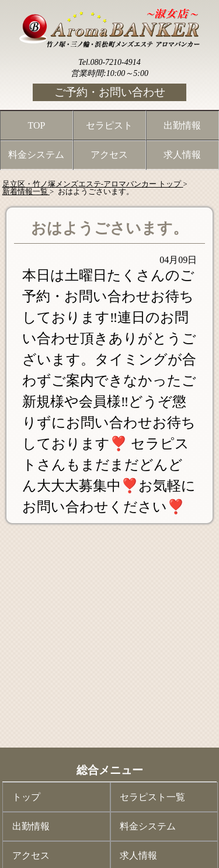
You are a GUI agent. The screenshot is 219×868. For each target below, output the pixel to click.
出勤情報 (182, 125)
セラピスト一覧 (152, 797)
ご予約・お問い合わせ (110, 92)
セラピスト (109, 125)
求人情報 (182, 155)
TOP (37, 125)
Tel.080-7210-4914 (109, 62)
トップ (26, 797)
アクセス (109, 155)
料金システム (36, 155)
